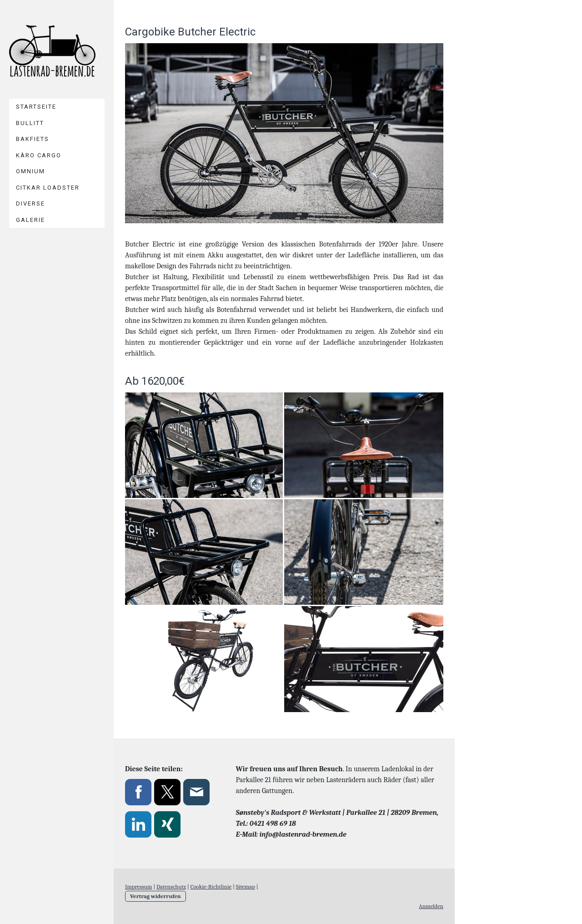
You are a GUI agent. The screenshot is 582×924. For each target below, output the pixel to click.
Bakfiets (33, 139)
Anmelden (431, 906)
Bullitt (30, 123)
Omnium (30, 171)
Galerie (30, 220)
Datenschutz (171, 886)
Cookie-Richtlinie (211, 886)
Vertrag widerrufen (156, 896)
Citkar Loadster (48, 188)
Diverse (30, 203)
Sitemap (246, 886)
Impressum (138, 886)
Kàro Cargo (39, 155)
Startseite (36, 107)
